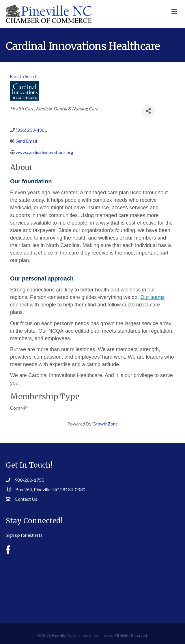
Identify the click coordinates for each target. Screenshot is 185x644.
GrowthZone (105, 424)
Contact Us (26, 499)
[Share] (148, 111)
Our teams (152, 297)
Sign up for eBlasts (24, 535)
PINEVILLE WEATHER (93, 584)
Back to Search (24, 77)
